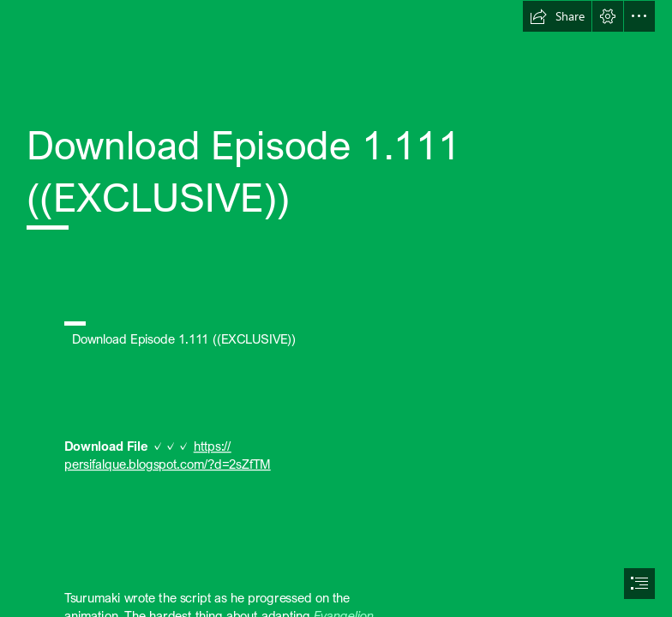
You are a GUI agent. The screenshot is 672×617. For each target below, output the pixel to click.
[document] (336, 308)
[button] (557, 16)
